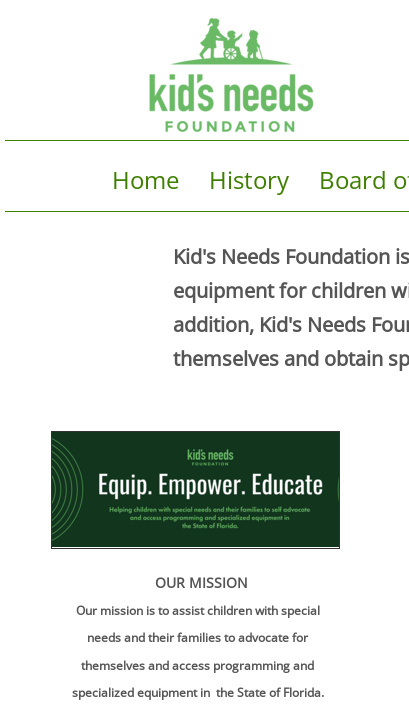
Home (145, 179)
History (249, 179)
